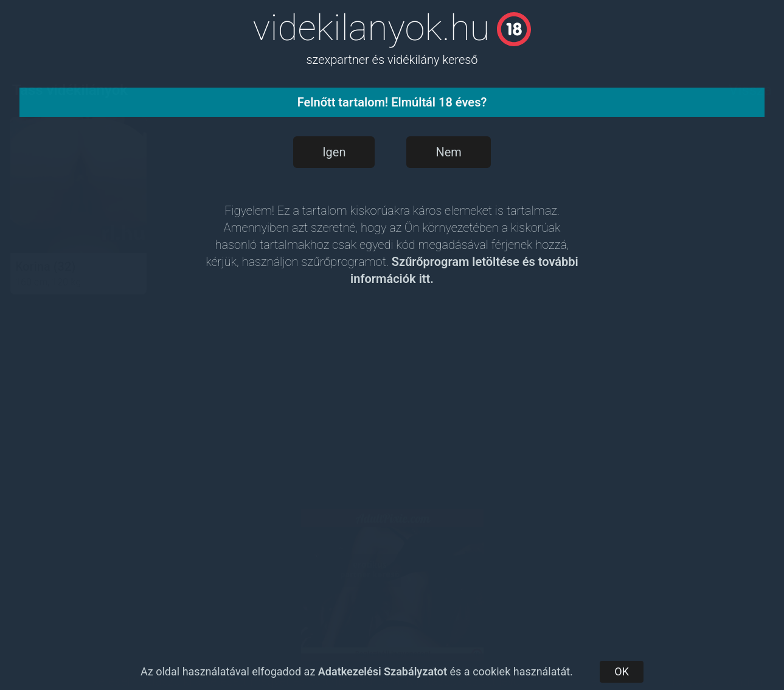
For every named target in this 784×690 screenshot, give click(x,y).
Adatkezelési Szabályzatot (383, 671)
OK (622, 671)
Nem (448, 152)
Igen (334, 152)
